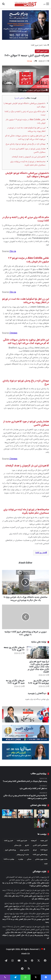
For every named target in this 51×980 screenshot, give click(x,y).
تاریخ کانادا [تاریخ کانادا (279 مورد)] (44, 850)
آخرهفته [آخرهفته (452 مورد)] (34, 841)
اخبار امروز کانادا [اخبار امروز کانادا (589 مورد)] (22, 841)
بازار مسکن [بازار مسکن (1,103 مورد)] (18, 845)
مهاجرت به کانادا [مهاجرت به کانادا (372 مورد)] (9, 859)
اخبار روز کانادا (40, 553)
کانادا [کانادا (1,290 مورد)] (46, 864)
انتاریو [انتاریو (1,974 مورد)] (27, 845)
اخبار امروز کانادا (37, 45)
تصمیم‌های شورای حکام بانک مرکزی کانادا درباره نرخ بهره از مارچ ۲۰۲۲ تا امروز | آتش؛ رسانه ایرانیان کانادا (27, 905)
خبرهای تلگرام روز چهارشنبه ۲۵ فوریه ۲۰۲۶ (39, 682)
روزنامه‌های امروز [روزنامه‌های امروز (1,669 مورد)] (11, 850)
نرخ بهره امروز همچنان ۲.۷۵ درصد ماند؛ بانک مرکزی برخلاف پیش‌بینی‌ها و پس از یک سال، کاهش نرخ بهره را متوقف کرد (26, 935)
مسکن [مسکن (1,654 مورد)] (29, 859)
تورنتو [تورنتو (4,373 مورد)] (35, 850)
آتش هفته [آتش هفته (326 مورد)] (44, 841)
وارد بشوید (29, 699)
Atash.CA (26, 954)
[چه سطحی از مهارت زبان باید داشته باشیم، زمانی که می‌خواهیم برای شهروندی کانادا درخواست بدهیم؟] (41, 814)
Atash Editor (26, 563)
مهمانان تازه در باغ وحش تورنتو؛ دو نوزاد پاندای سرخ (26, 144)
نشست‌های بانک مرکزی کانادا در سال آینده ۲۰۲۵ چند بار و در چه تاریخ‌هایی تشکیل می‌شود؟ (26, 884)
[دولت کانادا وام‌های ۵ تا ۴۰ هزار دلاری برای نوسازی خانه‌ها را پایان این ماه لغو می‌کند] (26, 814)
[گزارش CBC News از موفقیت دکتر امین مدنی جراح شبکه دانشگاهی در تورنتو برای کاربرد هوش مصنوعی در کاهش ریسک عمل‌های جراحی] (10, 814)
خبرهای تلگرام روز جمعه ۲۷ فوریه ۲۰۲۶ (14, 649)
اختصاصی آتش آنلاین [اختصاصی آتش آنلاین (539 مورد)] (40, 845)
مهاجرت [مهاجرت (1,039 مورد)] (21, 859)
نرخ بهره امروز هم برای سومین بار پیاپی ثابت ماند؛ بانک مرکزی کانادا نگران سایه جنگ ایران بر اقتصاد (38, 667)
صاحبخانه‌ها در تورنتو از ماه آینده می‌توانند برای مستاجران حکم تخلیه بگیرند (28, 163)
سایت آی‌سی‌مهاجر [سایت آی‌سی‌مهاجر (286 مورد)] (23, 855)
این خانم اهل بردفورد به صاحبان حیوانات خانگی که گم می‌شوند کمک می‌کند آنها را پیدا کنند (25, 138)
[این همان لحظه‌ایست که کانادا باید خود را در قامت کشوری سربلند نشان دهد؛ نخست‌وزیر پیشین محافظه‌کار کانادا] (41, 823)
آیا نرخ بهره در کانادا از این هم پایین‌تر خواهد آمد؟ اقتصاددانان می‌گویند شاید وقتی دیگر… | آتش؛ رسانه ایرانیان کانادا (27, 879)
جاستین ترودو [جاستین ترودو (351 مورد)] (24, 850)
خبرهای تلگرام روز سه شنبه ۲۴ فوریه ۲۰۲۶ (15, 682)
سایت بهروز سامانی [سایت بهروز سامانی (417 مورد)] (41, 859)
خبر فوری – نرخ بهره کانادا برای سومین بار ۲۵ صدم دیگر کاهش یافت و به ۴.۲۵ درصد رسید (26, 919)
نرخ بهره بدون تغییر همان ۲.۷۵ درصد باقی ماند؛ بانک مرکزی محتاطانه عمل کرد (27, 897)
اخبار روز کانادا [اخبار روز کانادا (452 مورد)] (9, 841)
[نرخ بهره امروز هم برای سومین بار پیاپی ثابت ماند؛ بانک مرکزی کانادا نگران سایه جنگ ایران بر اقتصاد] (38, 653)
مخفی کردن (20, 98)
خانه (46, 45)
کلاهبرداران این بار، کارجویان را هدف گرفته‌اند (29, 157)
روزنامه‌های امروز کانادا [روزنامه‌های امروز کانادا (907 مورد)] (40, 855)
